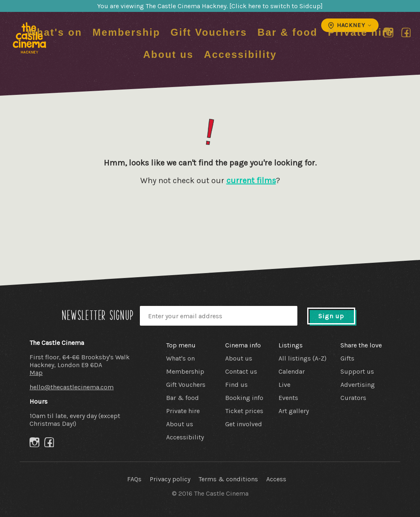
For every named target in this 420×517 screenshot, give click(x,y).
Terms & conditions (228, 479)
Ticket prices (244, 411)
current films (251, 180)
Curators (353, 398)
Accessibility (240, 54)
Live (284, 385)
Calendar (292, 371)
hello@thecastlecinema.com (72, 387)
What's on (54, 32)
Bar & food (288, 32)
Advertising (358, 385)
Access (276, 479)
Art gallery (294, 411)
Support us (357, 371)
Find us (236, 385)
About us (168, 54)
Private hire (361, 32)
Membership (126, 32)
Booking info (244, 398)
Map (36, 373)
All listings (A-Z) (302, 358)
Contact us (241, 371)
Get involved (244, 424)
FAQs (134, 479)
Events (288, 398)
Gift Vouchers (209, 32)
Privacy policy (170, 479)
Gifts (347, 358)
